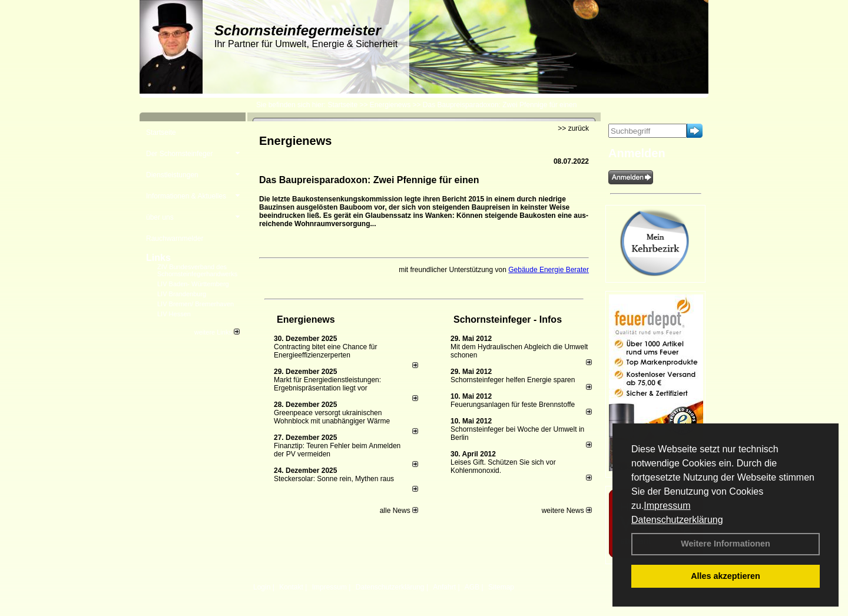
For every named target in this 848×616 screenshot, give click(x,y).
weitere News (567, 511)
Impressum (667, 506)
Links (158, 258)
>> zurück (573, 128)
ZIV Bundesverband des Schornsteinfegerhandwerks (197, 270)
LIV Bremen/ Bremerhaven (196, 304)
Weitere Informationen (726, 544)
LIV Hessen (174, 314)
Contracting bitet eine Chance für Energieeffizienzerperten (325, 351)
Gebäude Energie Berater (549, 270)
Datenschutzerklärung (677, 520)
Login (262, 587)
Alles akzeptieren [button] (726, 576)
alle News (399, 511)
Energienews (306, 319)
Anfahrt (444, 587)
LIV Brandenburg (182, 294)
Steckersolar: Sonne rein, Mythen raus (334, 479)
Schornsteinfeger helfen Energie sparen (513, 380)
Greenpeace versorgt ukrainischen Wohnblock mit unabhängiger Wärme (332, 417)
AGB (472, 587)
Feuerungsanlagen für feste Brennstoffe (513, 405)
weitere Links (217, 332)
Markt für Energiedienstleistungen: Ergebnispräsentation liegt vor (327, 384)
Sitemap (501, 587)
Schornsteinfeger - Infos (508, 319)
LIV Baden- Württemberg (193, 284)
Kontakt (291, 587)
